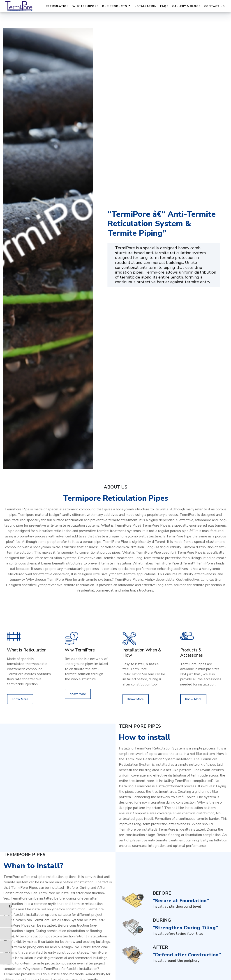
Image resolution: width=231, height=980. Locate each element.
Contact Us (214, 6)
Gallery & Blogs (186, 6)
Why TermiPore (85, 6)
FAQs (164, 6)
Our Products (115, 6)
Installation (145, 6)
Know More (20, 699)
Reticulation (57, 6)
